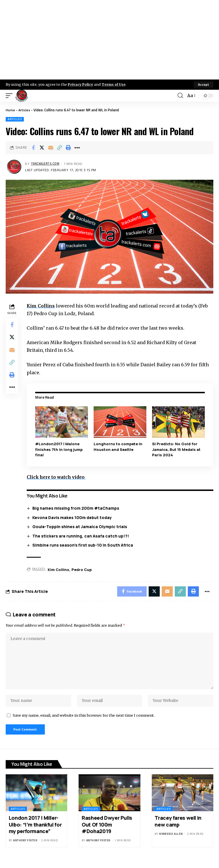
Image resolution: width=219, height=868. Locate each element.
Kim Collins (42, 306)
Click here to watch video (59, 477)
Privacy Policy (81, 84)
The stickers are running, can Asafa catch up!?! (82, 536)
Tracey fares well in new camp (178, 828)
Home (10, 110)
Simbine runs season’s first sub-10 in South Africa (84, 545)
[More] (77, 148)
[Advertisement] (109, 40)
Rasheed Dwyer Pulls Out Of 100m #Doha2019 (107, 831)
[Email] (51, 148)
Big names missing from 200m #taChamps (77, 508)
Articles (25, 110)
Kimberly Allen (171, 840)
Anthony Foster (25, 847)
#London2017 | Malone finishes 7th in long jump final (60, 449)
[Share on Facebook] (33, 148)
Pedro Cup (83, 569)
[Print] (68, 148)
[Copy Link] (60, 148)
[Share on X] (42, 148)
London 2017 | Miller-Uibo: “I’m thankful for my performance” (35, 831)
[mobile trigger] (10, 96)
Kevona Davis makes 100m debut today (73, 517)
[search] (180, 96)
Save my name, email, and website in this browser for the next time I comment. (84, 721)
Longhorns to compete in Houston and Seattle (119, 447)
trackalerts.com (47, 164)
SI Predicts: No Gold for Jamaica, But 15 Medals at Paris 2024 (177, 449)
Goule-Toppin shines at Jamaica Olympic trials (81, 527)
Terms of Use (115, 84)
